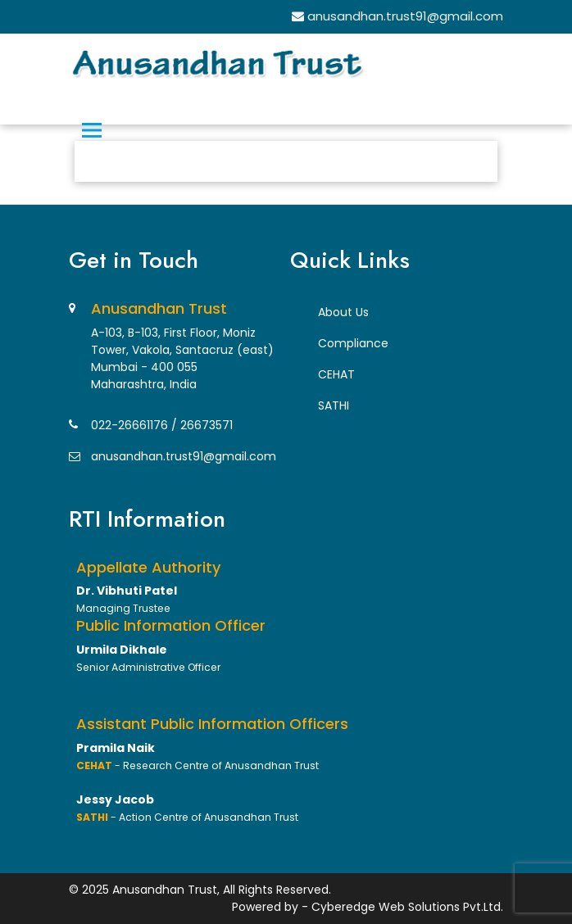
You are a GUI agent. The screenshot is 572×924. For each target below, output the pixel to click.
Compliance (353, 343)
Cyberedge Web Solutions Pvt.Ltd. (407, 907)
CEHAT (336, 374)
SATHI (334, 405)
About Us (343, 312)
